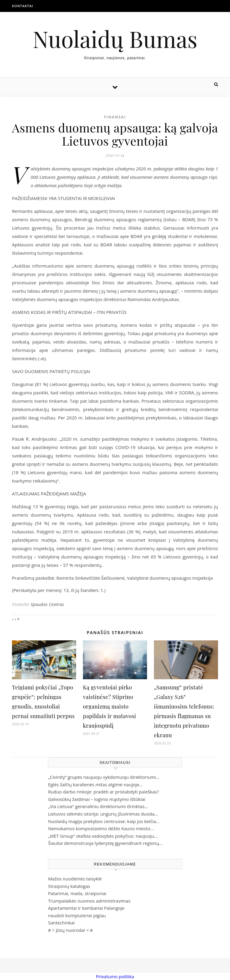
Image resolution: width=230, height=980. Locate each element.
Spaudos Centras (47, 604)
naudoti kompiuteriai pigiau (77, 915)
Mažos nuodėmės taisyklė (75, 879)
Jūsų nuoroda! (70, 930)
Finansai (115, 117)
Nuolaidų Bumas (115, 39)
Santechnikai (61, 923)
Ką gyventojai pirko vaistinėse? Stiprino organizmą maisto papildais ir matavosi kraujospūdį (109, 706)
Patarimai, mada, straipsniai (77, 893)
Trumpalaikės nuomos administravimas (89, 901)
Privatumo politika (115, 976)
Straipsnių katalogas (69, 886)
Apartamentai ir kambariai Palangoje (86, 908)
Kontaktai (23, 6)
